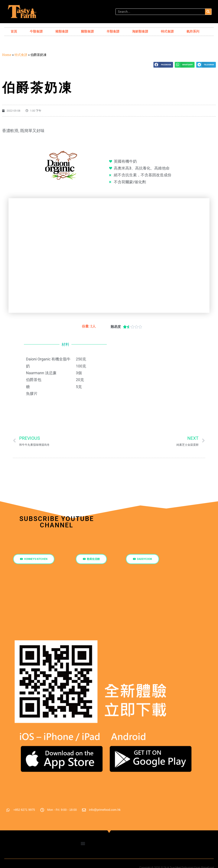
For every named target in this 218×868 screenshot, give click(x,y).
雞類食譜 (87, 31)
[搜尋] (208, 12)
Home (7, 55)
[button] (163, 65)
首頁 (14, 31)
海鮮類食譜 (140, 31)
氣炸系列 (193, 31)
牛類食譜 (36, 31)
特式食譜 (167, 31)
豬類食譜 (62, 31)
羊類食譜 (113, 31)
